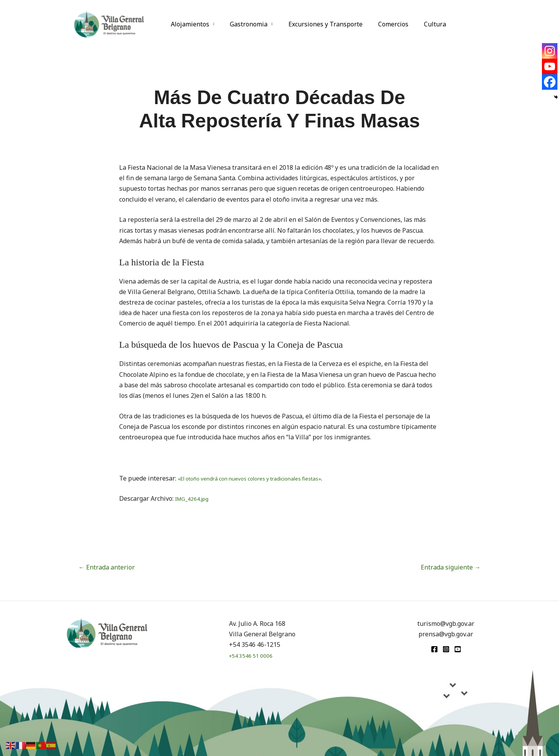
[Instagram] (550, 51)
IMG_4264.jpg (195, 498)
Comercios (382, 24)
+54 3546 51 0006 (254, 655)
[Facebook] (550, 82)
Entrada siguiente (451, 567)
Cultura (421, 24)
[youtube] (458, 649)
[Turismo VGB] (109, 23)
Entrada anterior (107, 567)
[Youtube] (550, 66)
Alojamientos (188, 24)
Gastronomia (244, 24)
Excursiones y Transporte (318, 24)
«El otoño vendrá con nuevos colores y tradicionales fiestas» (265, 478)
